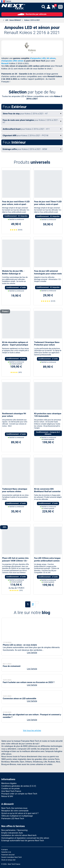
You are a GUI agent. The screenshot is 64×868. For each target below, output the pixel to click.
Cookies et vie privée (10, 846)
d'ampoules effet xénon (12, 61)
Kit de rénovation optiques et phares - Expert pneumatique (15, 344)
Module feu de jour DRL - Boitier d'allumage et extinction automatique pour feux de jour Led (15, 275)
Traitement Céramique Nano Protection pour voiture (47, 344)
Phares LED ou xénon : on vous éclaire (20, 641)
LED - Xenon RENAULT (13, 20)
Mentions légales (9, 841)
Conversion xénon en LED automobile (20, 741)
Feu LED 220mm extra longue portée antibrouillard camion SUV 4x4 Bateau (47, 561)
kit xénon (51, 58)
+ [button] (32, 114)
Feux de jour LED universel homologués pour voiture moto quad (48, 274)
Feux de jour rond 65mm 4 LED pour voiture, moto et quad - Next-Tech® (16, 204)
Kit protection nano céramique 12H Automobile (48, 415)
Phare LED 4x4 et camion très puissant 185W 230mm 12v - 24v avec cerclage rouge (15, 561)
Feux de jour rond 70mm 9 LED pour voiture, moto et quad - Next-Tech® (48, 204)
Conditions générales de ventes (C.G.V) (19, 844)
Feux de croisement (12, 678)
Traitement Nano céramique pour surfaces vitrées (15, 490)
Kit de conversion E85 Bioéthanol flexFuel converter (47, 490)
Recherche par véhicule (32, 14)
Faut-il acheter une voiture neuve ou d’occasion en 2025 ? (29, 710)
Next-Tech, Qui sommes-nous (14, 866)
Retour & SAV (7, 854)
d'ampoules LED (38, 58)
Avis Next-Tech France (11, 849)
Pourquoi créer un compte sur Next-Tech (19, 852)
